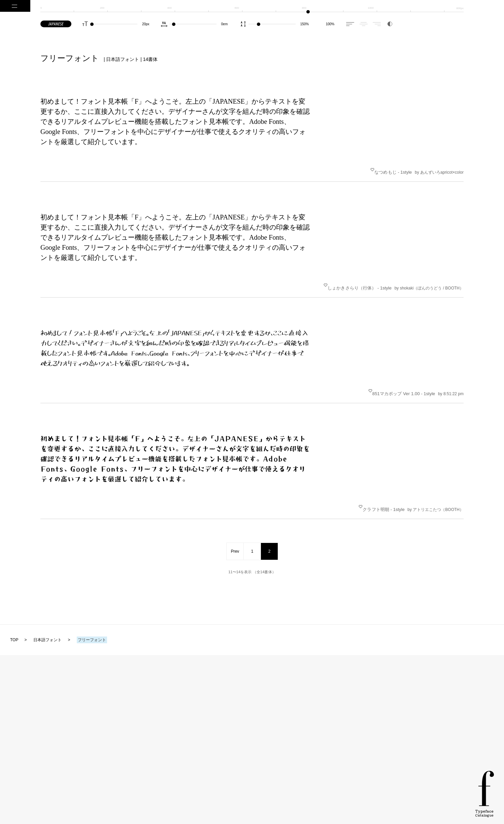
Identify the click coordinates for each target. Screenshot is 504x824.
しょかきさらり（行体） (356, 279)
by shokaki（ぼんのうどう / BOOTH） (429, 279)
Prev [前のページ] (235, 526)
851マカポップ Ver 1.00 (400, 378)
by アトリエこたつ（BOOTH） (435, 488)
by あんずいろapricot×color (439, 169)
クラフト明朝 (380, 488)
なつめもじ (390, 169)
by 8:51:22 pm (451, 378)
